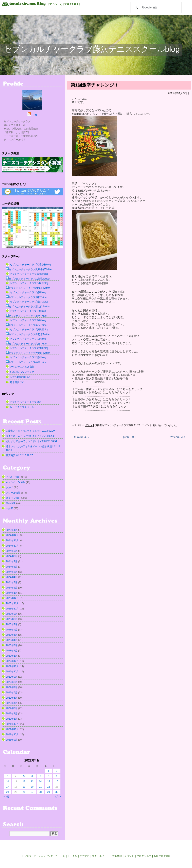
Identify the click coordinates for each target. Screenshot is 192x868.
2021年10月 (12, 734)
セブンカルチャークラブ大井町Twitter (28, 353)
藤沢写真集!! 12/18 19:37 (19, 455)
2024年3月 (12, 582)
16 (57, 781)
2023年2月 (12, 651)
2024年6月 (12, 567)
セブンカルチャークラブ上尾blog (28, 311)
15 (48, 781)
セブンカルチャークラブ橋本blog (28, 357)
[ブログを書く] (72, 4)
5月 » (58, 797)
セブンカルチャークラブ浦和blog (28, 292)
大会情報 (117, 856)
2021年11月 (12, 729)
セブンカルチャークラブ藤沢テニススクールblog (92, 49)
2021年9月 (12, 740)
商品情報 (11, 503)
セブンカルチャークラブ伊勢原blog (29, 330)
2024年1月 (12, 593)
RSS (34, 115)
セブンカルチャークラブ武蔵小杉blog (30, 265)
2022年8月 (12, 682)
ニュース (60, 856)
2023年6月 (12, 630)
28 (40, 792)
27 (32, 792)
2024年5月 (12, 572)
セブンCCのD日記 (20, 377)
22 (48, 787)
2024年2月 (12, 588)
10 (8, 781)
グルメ (89, 425)
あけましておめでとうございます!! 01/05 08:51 (31, 441)
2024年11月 (12, 540)
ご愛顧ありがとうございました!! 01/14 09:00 (30, 431)
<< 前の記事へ (81, 437)
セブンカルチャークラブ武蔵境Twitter (28, 279)
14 (40, 781)
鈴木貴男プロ (17, 382)
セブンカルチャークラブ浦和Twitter (26, 297)
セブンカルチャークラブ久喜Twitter (26, 344)
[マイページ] (55, 4)
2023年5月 (12, 635)
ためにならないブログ (22, 372)
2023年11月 (12, 603)
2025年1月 (12, 530)
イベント (129, 856)
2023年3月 (12, 645)
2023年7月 (12, 624)
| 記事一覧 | (129, 437)
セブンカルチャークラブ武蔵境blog (29, 274)
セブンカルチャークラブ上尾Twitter (26, 316)
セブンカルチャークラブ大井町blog (29, 348)
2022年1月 (12, 719)
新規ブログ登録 (162, 856)
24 (8, 792)
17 (8, 787)
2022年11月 (12, 666)
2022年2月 (12, 714)
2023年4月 (12, 640)
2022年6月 (12, 693)
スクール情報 (13, 493)
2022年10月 (12, 672)
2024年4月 (12, 577)
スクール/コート (101, 856)
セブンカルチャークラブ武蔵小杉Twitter (29, 269)
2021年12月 (12, 724)
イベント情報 (13, 477)
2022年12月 (12, 661)
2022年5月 (12, 698)
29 (48, 792)
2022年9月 (12, 677)
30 (57, 792)
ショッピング (45, 856)
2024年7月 (12, 561)
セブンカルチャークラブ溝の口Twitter (28, 307)
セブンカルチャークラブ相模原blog (29, 283)
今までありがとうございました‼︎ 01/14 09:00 (30, 436)
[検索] (155, 7)
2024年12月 (12, 535)
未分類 (9, 508)
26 (24, 792)
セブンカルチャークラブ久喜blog (28, 339)
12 (24, 781)
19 (24, 787)
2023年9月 (12, 614)
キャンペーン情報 (16, 482)
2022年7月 (12, 687)
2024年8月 (12, 556)
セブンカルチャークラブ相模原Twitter (28, 288)
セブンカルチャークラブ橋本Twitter (26, 362)
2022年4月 (12, 703)
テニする (84, 856)
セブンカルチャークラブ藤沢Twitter (26, 325)
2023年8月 (12, 619)
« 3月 (6, 797)
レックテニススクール (22, 407)
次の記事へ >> (177, 437)
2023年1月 (12, 656)
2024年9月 (12, 551)
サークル (72, 856)
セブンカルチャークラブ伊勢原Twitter (28, 334)
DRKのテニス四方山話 (22, 367)
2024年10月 (12, 546)
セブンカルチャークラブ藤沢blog (28, 320)
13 (32, 781)
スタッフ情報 (13, 498)
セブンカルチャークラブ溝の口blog (29, 302)
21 (40, 787)
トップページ (28, 856)
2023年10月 (12, 609)
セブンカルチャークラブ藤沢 (26, 402)
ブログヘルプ (144, 856)
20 (32, 787)
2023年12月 (12, 598)
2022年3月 (12, 708)
